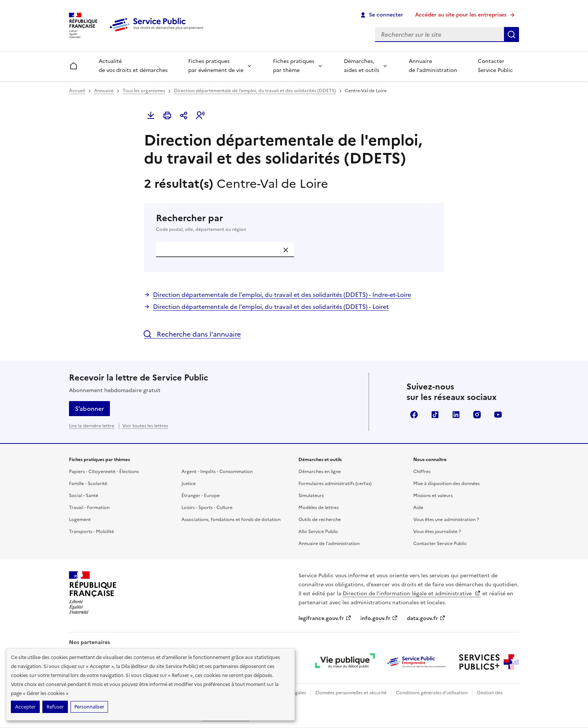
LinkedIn (456, 415)
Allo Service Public (318, 532)
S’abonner (89, 409)
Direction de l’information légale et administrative (412, 594)
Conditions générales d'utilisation (432, 693)
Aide (418, 508)
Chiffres (422, 472)
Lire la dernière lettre (92, 426)
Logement (80, 520)
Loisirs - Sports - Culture (207, 508)
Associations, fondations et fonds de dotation (231, 520)
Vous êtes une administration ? (446, 520)
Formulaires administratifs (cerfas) (335, 484)
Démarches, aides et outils (361, 66)
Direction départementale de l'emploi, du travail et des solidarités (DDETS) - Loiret (271, 307)
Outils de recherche (320, 520)
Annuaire (104, 91)
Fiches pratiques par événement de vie (216, 66)
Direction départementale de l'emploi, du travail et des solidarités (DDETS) (255, 91)
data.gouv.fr (426, 618)
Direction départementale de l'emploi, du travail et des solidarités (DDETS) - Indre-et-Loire (282, 295)
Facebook (414, 415)
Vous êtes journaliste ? (437, 532)
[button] (200, 115)
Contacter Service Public (495, 66)
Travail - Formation (89, 508)
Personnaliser (89, 707)
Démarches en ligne (320, 472)
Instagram (477, 415)
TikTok (435, 415)
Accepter (25, 707)
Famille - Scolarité (88, 484)
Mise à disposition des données (446, 484)
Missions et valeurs (433, 496)
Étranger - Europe (201, 496)
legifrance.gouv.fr (325, 618)
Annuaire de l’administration (433, 66)
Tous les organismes (144, 91)
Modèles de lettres (319, 508)
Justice (189, 484)
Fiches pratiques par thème (294, 66)
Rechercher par (294, 223)
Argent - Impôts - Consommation (217, 472)
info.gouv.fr (379, 618)
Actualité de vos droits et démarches (133, 66)
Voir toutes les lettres (145, 426)
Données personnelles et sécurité (351, 693)
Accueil (77, 91)
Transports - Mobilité (91, 532)
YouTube (498, 415)
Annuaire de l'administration (329, 544)
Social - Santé (84, 496)
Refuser (55, 707)
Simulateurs (311, 496)
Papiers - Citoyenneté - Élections (104, 472)
